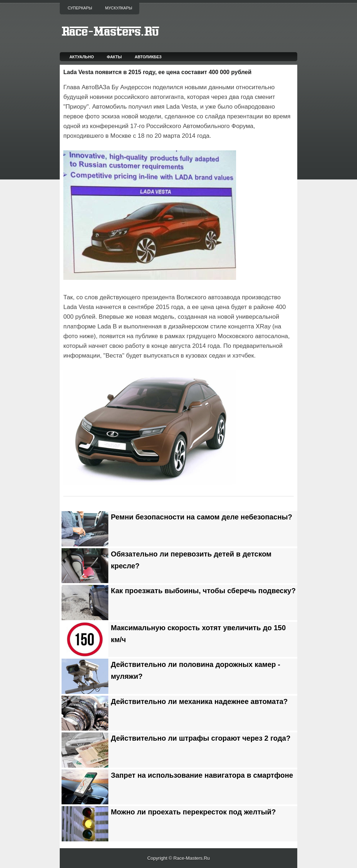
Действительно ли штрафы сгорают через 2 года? (201, 738)
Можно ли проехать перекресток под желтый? (193, 812)
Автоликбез (148, 57)
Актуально (82, 57)
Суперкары (80, 8)
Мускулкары (119, 8)
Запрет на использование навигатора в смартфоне (202, 775)
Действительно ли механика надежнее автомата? (199, 701)
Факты (114, 57)
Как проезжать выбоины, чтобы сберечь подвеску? (203, 591)
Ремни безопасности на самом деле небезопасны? (202, 517)
